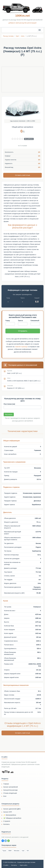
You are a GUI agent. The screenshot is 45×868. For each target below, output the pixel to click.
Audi (23, 851)
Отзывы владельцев (10, 793)
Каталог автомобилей (11, 787)
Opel (17, 36)
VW (28, 851)
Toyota (4, 851)
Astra (23, 36)
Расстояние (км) (9, 404)
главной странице (21, 347)
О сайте (6, 865)
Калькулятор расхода (10, 790)
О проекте (7, 821)
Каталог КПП (8, 812)
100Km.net (23, 16)
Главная (6, 784)
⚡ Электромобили (10, 815)
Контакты (6, 824)
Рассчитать (9, 414)
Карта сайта (23, 865)
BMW (10, 851)
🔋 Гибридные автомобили (12, 818)
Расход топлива (8, 36)
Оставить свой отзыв (22, 175)
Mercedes (17, 851)
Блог (5, 796)
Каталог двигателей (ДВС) (12, 809)
